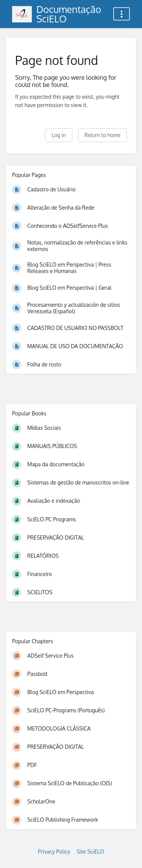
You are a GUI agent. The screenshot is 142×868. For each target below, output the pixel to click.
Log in (59, 135)
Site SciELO (91, 851)
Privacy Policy (54, 851)
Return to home (102, 135)
